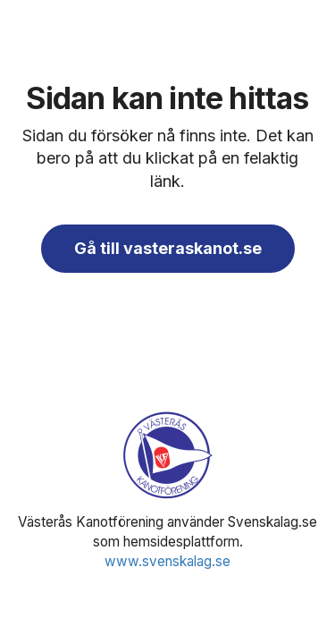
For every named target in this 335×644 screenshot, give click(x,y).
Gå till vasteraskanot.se (168, 248)
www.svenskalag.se (167, 561)
